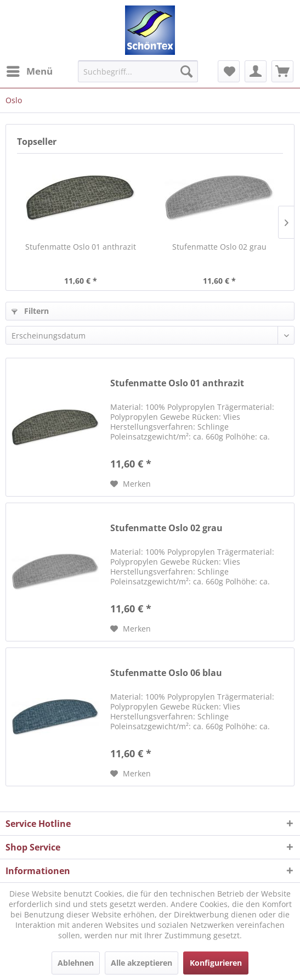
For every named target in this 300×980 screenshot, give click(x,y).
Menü (30, 70)
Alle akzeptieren (141, 963)
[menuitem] (29, 71)
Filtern (30, 311)
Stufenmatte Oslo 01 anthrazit (81, 247)
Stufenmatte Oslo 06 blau (166, 673)
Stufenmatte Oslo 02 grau (219, 247)
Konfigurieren (216, 963)
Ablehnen (76, 963)
